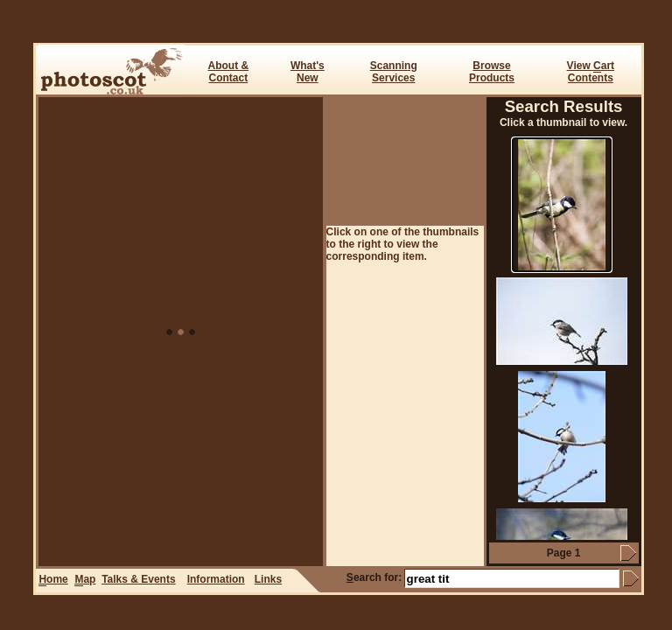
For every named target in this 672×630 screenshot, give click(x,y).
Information (216, 579)
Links (268, 579)
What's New (308, 72)
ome (53, 580)
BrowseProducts (492, 72)
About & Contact (228, 72)
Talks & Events (138, 579)
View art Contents (591, 72)
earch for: (374, 577)
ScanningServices (394, 72)
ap (85, 580)
